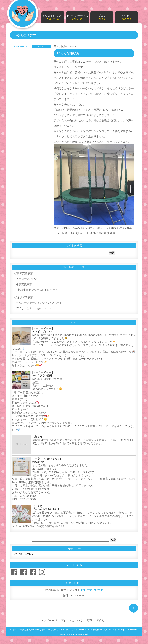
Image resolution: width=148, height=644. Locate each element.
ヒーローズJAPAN (27, 279)
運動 (113, 233)
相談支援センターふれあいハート (37, 289)
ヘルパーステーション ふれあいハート (39, 302)
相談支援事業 (24, 284)
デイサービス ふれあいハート (33, 307)
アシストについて (53, 17)
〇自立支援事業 (23, 273)
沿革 (89, 619)
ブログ (102, 17)
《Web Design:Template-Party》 (74, 633)
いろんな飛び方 (79, 228)
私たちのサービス (78, 17)
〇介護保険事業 (23, 297)
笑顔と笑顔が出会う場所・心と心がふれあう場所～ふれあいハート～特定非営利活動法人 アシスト (69, 628)
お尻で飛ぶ (96, 228)
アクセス (126, 17)
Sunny (65, 228)
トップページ (49, 619)
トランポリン (111, 228)
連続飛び (104, 233)
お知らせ (42, 46)
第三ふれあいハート (77, 233)
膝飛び (94, 233)
